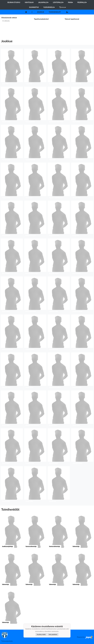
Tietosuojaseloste (7, 641)
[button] (12, 67)
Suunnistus (34, 7)
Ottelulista (5, 27)
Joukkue (41, 12)
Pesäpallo (82, 2)
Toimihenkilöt (55, 12)
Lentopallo (58, 2)
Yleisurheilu (49, 7)
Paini (70, 2)
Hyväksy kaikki (41, 634)
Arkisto (63, 7)
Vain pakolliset (53, 634)
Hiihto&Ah (29, 2)
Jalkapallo (43, 2)
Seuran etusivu (14, 2)
